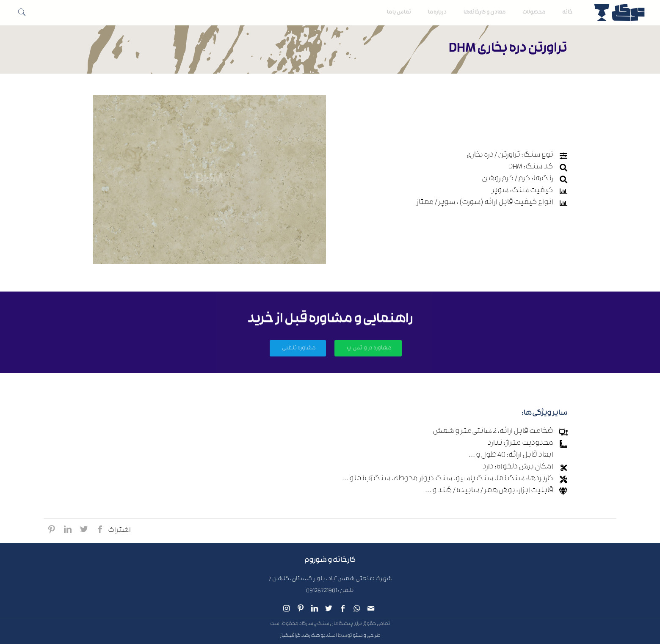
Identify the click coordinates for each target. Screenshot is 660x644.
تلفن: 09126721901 (330, 591)
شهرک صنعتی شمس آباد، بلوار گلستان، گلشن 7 (330, 579)
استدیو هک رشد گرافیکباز (308, 636)
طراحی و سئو (367, 636)
